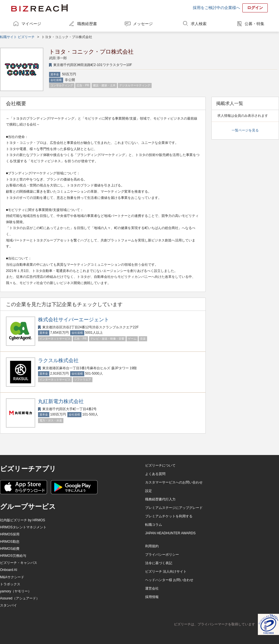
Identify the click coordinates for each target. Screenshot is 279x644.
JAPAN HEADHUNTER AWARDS (170, 533)
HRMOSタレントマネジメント (23, 527)
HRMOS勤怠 (10, 542)
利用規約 (152, 546)
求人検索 (199, 24)
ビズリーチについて (160, 465)
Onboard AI (9, 570)
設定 (149, 491)
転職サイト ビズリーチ (17, 37)
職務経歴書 (87, 24)
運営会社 (152, 588)
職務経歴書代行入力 (160, 499)
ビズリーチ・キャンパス (19, 563)
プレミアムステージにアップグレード (174, 508)
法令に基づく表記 (159, 563)
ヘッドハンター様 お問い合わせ (169, 580)
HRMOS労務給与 (13, 556)
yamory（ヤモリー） (16, 591)
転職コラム (154, 525)
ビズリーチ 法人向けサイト (166, 572)
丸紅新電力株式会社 (61, 401)
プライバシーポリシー (162, 555)
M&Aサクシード (12, 577)
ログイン (255, 8)
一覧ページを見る (245, 130)
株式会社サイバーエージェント (74, 320)
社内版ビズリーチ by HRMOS (23, 520)
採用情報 (152, 597)
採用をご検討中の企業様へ (216, 8)
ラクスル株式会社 (58, 361)
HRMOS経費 (10, 549)
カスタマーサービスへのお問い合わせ (174, 482)
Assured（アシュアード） (20, 598)
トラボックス (10, 584)
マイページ (31, 24)
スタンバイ (8, 605)
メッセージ (143, 24)
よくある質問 (155, 474)
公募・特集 (254, 24)
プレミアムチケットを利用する (169, 516)
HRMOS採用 (10, 534)
